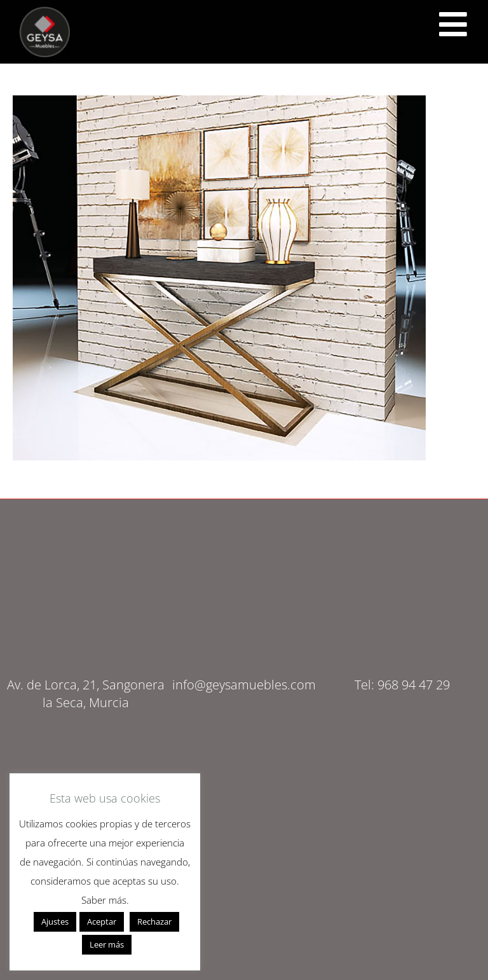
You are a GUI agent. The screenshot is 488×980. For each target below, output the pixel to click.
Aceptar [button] (102, 921)
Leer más (107, 944)
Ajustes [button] (55, 921)
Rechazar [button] (154, 921)
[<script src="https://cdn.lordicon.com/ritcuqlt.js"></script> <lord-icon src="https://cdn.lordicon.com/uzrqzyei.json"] (453, 24)
